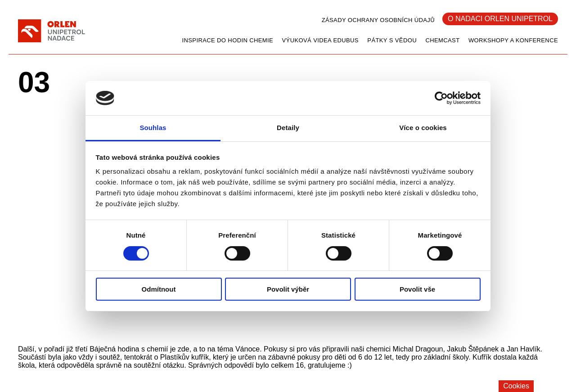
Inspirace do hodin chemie (227, 40)
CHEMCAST (442, 40)
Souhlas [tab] (153, 128)
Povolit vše (417, 289)
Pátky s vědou (392, 40)
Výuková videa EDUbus (320, 40)
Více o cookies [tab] (423, 128)
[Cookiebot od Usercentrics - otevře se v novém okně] (441, 98)
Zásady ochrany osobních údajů (378, 20)
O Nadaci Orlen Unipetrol (500, 19)
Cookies (516, 386)
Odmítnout (159, 289)
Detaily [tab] (288, 128)
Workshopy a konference (513, 40)
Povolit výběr (288, 289)
